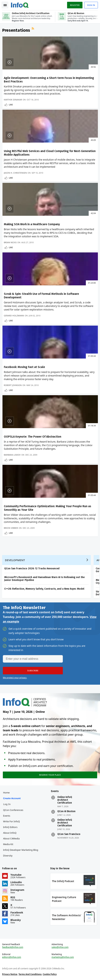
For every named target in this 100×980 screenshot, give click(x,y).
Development (15, 560)
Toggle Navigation (5, 5)
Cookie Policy (50, 974)
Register (75, 5)
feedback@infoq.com (13, 947)
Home (6, 793)
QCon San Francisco (69, 834)
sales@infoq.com (60, 947)
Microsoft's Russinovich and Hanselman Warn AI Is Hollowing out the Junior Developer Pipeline (44, 579)
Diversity (8, 856)
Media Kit (8, 844)
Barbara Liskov (12, 455)
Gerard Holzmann (14, 316)
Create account (12, 798)
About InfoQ (10, 833)
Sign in (91, 5)
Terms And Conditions (30, 974)
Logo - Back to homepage (20, 5)
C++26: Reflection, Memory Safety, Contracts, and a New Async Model (44, 589)
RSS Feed (33, 29)
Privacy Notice (10, 974)
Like (11, 105)
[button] (33, 671)
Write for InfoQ (11, 821)
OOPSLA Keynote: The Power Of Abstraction (33, 437)
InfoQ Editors (10, 827)
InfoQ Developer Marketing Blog (21, 850)
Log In (7, 804)
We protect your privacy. (15, 678)
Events (7, 816)
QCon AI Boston (66, 811)
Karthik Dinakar (13, 100)
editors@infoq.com (12, 957)
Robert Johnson (13, 385)
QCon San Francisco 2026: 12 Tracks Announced (32, 569)
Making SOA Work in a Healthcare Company (32, 224)
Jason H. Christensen (15, 173)
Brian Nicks (10, 242)
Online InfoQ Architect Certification (65, 800)
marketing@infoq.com (63, 957)
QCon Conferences (13, 810)
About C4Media (11, 838)
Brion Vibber (11, 528)
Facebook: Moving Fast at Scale (24, 367)
